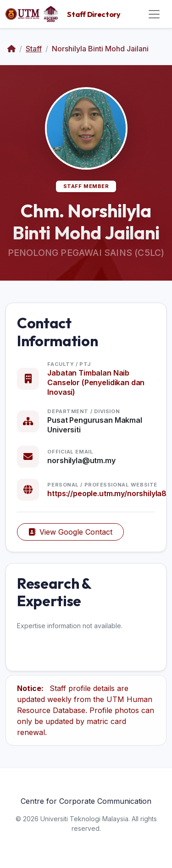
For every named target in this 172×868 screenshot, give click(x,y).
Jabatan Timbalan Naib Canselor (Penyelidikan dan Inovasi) (96, 382)
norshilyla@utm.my (81, 460)
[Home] (11, 49)
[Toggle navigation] (154, 14)
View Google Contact (70, 532)
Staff (34, 49)
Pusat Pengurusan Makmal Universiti (94, 425)
